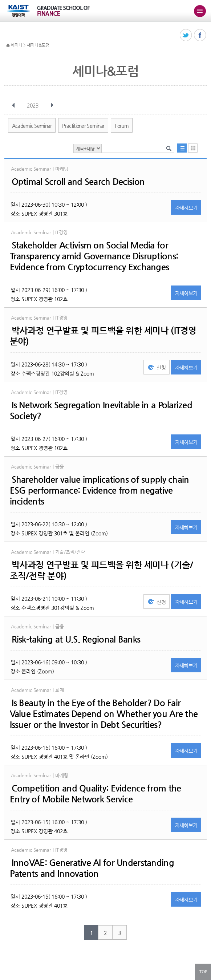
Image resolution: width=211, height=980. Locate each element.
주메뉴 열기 (200, 11)
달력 (193, 148)
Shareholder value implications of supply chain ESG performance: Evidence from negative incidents (100, 490)
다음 (52, 105)
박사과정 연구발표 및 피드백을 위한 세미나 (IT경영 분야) (103, 336)
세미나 (16, 45)
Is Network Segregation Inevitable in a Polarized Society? (101, 410)
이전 (13, 105)
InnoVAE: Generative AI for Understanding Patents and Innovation (92, 868)
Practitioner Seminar (83, 126)
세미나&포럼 (38, 45)
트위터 (186, 35)
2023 (33, 105)
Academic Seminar (32, 126)
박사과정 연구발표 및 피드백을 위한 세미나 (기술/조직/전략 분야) (102, 570)
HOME (8, 45)
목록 (182, 148)
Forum (122, 126)
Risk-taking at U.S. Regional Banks (76, 639)
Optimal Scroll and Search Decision (78, 182)
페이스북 (200, 35)
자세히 (186, 208)
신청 (161, 368)
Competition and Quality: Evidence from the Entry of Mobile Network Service (96, 794)
